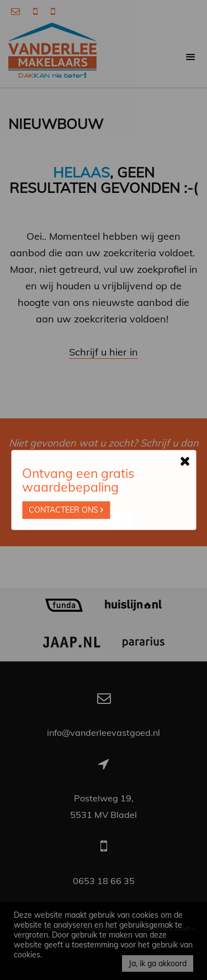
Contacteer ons (66, 510)
